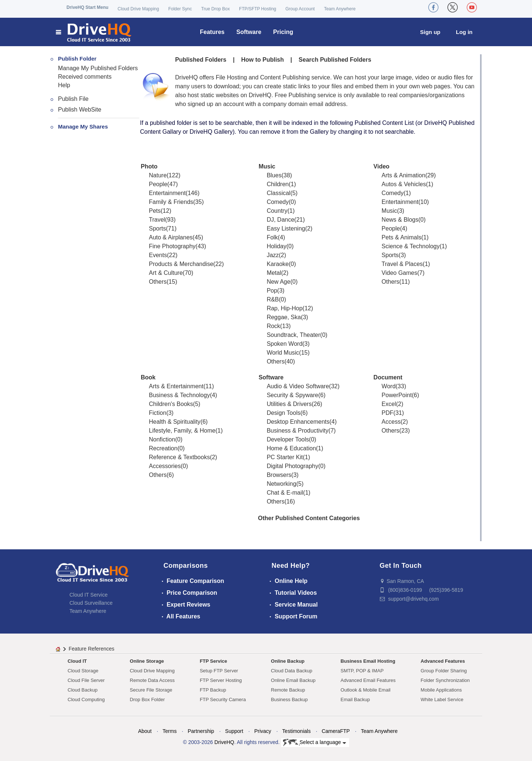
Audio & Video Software (298, 386)
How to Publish (263, 60)
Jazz (273, 255)
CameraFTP (336, 731)
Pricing (283, 32)
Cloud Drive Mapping (138, 9)
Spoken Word (285, 344)
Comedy (278, 202)
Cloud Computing (86, 699)
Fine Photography (172, 246)
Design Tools (284, 413)
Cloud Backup (83, 690)
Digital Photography (293, 466)
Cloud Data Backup (291, 671)
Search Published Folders (335, 60)
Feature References (92, 649)
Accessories (165, 466)
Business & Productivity (298, 431)
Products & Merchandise (181, 264)
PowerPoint (397, 395)
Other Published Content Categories (309, 518)
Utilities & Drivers (289, 404)
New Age (279, 282)
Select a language (315, 743)
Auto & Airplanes (171, 237)
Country (277, 211)
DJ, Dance (281, 220)
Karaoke (278, 264)
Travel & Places (402, 264)
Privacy (263, 731)
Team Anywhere (340, 9)
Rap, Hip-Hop (285, 308)
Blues (274, 175)
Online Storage (147, 661)
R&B (273, 299)
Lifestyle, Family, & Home (182, 431)
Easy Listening (286, 228)
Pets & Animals (402, 237)
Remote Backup (288, 690)
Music (267, 166)
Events (158, 255)
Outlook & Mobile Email (366, 690)
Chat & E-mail (285, 493)
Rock (273, 326)
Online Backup (288, 661)
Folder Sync (180, 9)
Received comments (85, 77)
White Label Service (442, 699)
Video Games (400, 273)
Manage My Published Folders (98, 68)
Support (234, 731)
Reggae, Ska (284, 317)
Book (148, 377)
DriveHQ (224, 742)
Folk (272, 237)
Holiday (277, 246)
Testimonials (296, 731)
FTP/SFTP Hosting (258, 9)
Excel (389, 404)
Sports (157, 228)
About (145, 731)
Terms (170, 731)
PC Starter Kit (285, 457)
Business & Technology (179, 395)
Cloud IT (77, 661)
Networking (282, 484)
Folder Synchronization (445, 680)
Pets (155, 211)
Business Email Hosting (368, 661)
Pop (272, 291)
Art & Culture (166, 273)
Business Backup (289, 699)
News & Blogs (400, 220)
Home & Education (291, 448)
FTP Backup (213, 690)
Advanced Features (443, 661)
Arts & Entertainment (176, 386)
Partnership (201, 731)
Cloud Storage (83, 671)
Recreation (163, 448)
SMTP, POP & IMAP (362, 671)
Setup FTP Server (219, 671)
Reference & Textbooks (179, 457)
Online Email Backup (293, 680)
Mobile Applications (441, 690)
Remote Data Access (152, 680)
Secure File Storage (151, 690)
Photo (149, 166)
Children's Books (171, 404)
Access (391, 422)
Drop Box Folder (147, 699)
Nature (158, 175)
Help (64, 85)
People (158, 184)
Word (389, 386)
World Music (283, 353)
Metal (274, 273)
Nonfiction (162, 439)
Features (212, 32)
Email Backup (355, 699)
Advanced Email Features (368, 680)
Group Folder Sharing (444, 671)
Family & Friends (171, 202)
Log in (464, 32)
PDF (388, 413)
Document (388, 377)
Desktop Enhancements (298, 422)
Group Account (300, 9)
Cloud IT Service (88, 595)
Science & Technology (411, 246)
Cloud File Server (86, 680)
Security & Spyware (293, 395)
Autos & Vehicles (404, 184)
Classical (279, 193)
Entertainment (167, 193)
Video (381, 166)
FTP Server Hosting (221, 680)
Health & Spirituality (175, 422)
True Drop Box (215, 9)
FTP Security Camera (223, 699)
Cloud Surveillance (91, 603)
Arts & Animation (403, 175)
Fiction (158, 413)
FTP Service (214, 661)
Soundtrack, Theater (294, 335)
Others (158, 282)
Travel (157, 220)
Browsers (279, 475)
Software (249, 32)
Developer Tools (288, 439)
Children (278, 184)
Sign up (430, 32)
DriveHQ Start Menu (87, 7)
